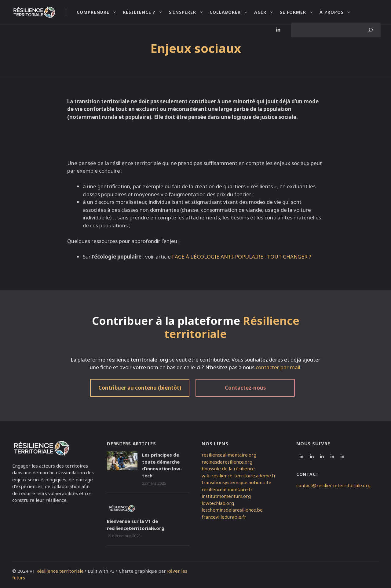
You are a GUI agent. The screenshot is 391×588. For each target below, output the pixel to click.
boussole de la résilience (228, 469)
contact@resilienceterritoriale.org (333, 485)
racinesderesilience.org (227, 462)
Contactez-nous (245, 388)
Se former (300, 12)
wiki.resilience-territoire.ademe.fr (239, 476)
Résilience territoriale (60, 571)
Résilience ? (146, 12)
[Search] (371, 30)
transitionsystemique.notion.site (236, 482)
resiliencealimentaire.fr (227, 489)
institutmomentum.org (226, 496)
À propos (338, 12)
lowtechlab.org (218, 503)
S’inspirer (189, 12)
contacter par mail (278, 367)
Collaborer (232, 12)
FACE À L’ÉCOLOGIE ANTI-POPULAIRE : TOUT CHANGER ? (242, 257)
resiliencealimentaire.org (229, 455)
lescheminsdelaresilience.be (232, 510)
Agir (267, 12)
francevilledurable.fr (224, 517)
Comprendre (100, 12)
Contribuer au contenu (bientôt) (140, 388)
